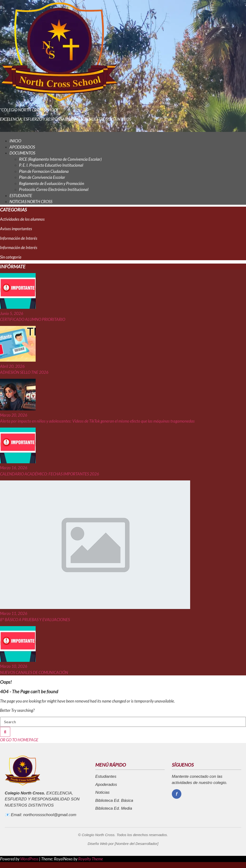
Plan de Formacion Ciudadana (44, 171)
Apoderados (106, 785)
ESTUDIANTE (21, 196)
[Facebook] (177, 794)
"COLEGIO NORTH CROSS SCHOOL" (30, 110)
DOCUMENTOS (22, 153)
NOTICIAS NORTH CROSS (31, 202)
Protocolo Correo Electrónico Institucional (54, 189)
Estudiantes (106, 776)
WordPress (30, 859)
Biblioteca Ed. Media (114, 808)
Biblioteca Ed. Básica (114, 801)
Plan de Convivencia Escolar (42, 177)
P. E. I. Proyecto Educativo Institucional (51, 165)
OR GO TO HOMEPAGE (19, 740)
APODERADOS (22, 147)
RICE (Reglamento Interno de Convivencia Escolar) (60, 159)
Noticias (102, 792)
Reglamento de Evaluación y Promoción (52, 183)
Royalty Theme (91, 859)
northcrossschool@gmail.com (50, 815)
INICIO (15, 141)
